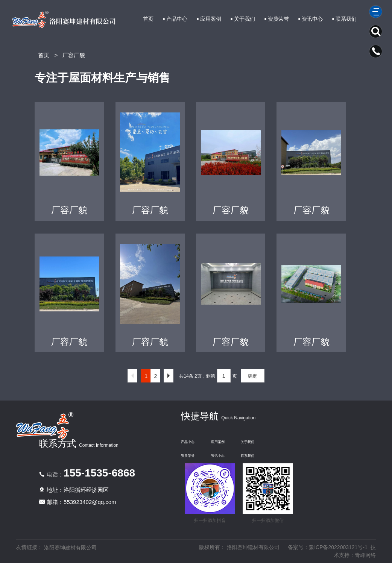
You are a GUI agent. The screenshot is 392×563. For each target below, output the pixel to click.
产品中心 (177, 19)
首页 (148, 19)
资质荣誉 (278, 19)
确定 (252, 376)
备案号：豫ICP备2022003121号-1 (328, 547)
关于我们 (245, 19)
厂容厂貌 (74, 55)
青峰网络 (365, 555)
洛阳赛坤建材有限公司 (70, 548)
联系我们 (346, 19)
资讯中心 (312, 19)
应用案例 (211, 19)
